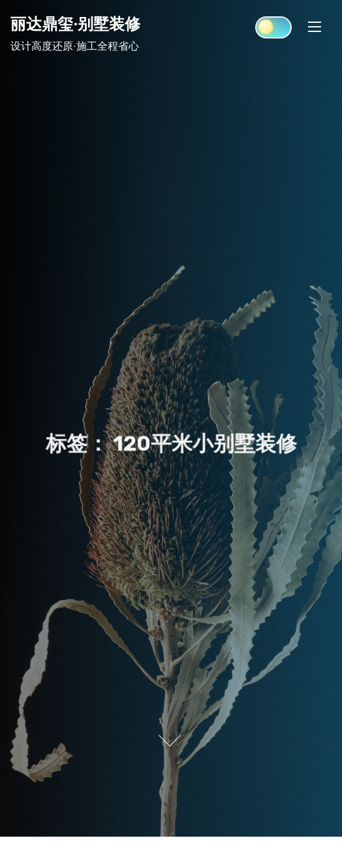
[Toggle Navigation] (315, 26)
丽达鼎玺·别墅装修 (75, 24)
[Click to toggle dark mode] (273, 27)
